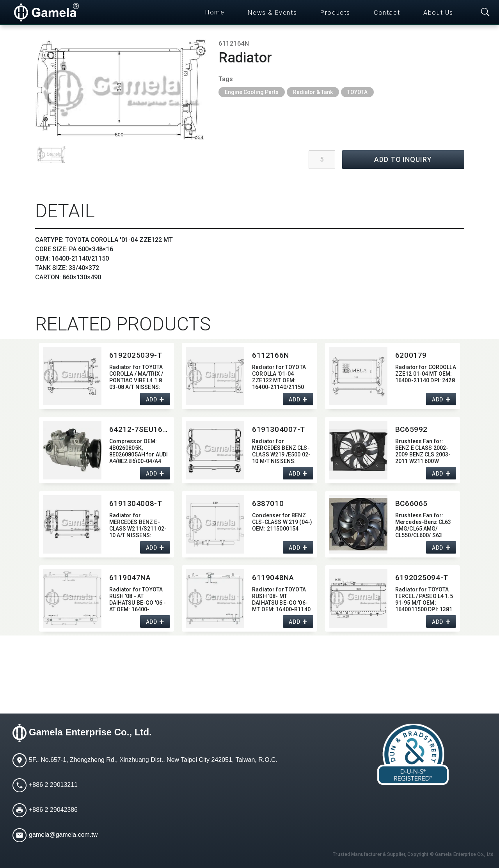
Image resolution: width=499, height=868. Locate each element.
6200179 (411, 355)
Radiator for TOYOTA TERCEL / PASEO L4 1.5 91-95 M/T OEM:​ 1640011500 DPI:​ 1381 (424, 599)
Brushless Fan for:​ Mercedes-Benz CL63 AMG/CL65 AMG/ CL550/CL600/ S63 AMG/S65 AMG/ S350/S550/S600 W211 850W (425, 525)
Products (335, 13)
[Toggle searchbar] (485, 12)
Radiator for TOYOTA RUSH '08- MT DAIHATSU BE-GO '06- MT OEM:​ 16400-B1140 (281, 599)
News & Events (272, 13)
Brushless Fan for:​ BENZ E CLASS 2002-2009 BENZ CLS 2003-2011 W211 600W (423, 450)
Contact (387, 13)
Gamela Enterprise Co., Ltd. (90, 732)
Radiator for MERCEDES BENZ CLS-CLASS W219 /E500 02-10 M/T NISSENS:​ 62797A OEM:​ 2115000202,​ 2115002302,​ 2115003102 (281, 450)
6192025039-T (136, 355)
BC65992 (411, 429)
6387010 (268, 503)
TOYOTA (357, 92)
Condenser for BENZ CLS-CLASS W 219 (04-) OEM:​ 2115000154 (282, 522)
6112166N (271, 355)
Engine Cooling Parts (252, 92)
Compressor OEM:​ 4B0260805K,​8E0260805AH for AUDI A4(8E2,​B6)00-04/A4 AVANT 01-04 (139, 450)
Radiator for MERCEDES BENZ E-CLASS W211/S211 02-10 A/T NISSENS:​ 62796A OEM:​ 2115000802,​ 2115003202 (138, 525)
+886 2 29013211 (53, 785)
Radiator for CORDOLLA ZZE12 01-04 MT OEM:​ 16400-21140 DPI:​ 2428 (426, 374)
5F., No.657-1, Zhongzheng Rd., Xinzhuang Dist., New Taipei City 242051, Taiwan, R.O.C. (153, 760)
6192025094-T (422, 578)
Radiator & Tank (313, 92)
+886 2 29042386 (53, 810)
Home (215, 12)
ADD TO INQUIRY (403, 159)
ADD (152, 399)
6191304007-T (279, 429)
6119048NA (273, 578)
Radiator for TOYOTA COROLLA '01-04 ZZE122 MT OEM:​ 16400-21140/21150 (279, 376)
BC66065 (411, 503)
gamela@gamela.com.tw (63, 835)
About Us (438, 13)
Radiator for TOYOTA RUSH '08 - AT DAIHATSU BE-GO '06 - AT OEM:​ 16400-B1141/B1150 (138, 599)
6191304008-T (136, 503)
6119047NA (130, 578)
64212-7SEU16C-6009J (140, 429)
